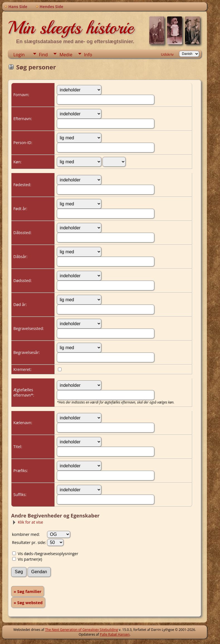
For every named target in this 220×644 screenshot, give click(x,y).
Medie (66, 55)
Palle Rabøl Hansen (115, 634)
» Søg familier (28, 591)
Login (19, 55)
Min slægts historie (71, 28)
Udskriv (167, 54)
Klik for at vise (28, 522)
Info (88, 55)
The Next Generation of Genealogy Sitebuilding (82, 630)
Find (43, 55)
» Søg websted (28, 602)
